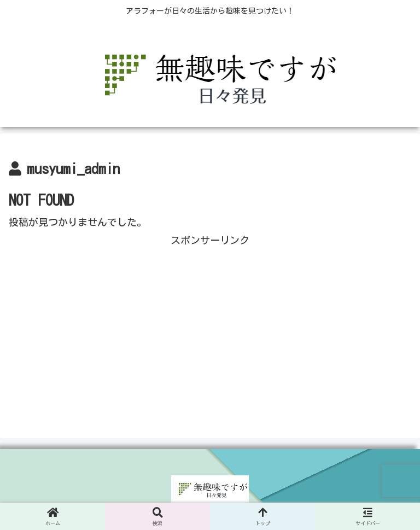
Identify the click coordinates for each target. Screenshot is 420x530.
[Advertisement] (210, 325)
